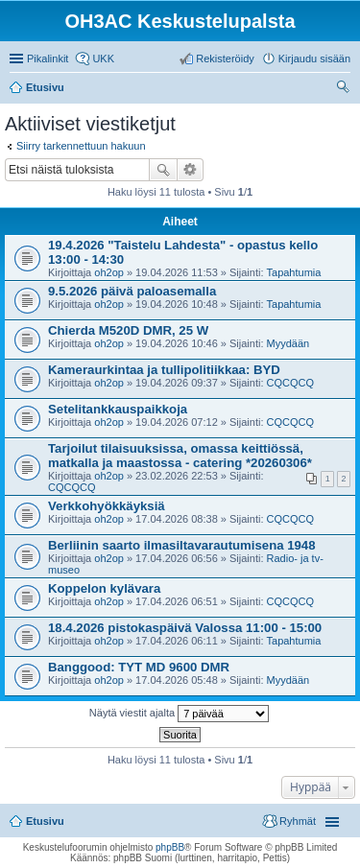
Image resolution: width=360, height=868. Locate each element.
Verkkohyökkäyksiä (107, 506)
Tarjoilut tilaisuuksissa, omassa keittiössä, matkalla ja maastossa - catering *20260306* (180, 456)
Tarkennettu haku (191, 170)
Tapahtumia (294, 272)
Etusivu (45, 821)
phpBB (170, 847)
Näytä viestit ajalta (179, 714)
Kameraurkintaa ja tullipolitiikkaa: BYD (164, 370)
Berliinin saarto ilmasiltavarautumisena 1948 (182, 545)
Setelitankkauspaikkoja (118, 409)
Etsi (163, 170)
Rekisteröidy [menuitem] (225, 59)
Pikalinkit (48, 59)
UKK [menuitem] (103, 59)
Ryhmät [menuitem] (298, 821)
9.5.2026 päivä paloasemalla (132, 291)
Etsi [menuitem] (345, 89)
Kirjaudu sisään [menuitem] (314, 59)
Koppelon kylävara (104, 588)
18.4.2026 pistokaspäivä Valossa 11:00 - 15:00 (185, 628)
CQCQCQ (291, 383)
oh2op (109, 272)
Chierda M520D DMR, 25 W (128, 330)
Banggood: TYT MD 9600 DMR (139, 667)
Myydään (288, 343)
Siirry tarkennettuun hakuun (81, 146)
